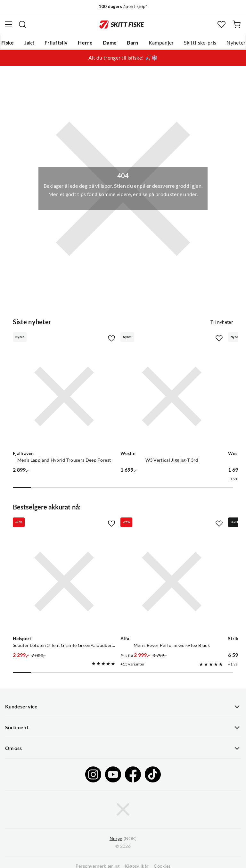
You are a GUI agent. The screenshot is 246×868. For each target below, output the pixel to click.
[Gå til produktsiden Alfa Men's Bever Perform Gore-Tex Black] (172, 582)
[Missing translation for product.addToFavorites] (111, 338)
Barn (132, 43)
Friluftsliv (56, 43)
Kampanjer (161, 43)
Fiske (8, 43)
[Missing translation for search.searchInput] (22, 24)
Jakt (29, 43)
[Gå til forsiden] (122, 24)
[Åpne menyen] (9, 24)
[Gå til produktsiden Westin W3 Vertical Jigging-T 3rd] (172, 396)
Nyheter (236, 43)
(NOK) (123, 839)
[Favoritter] (221, 25)
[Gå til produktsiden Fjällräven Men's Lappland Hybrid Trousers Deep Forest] (64, 396)
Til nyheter (222, 322)
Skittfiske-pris (200, 43)
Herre (85, 43)
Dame (110, 43)
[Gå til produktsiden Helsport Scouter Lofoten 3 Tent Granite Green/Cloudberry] (64, 582)
